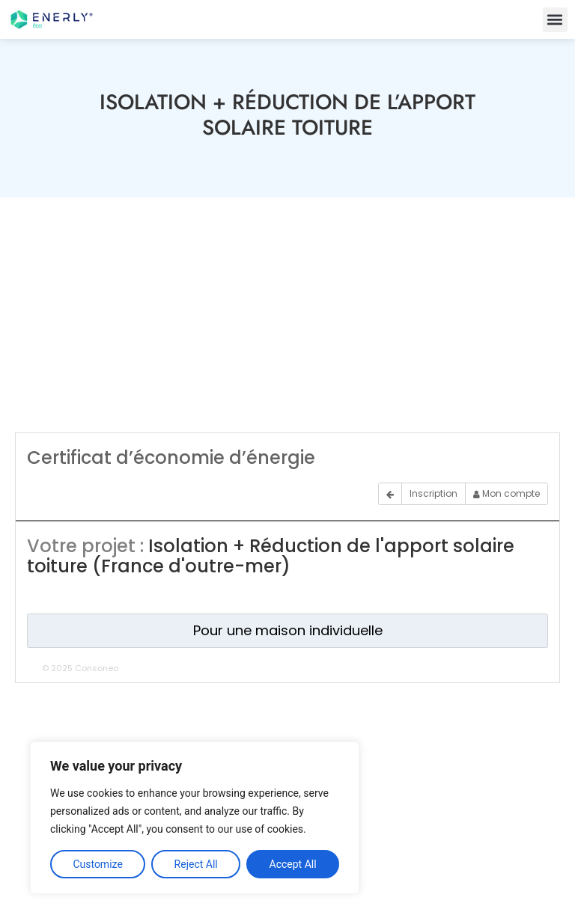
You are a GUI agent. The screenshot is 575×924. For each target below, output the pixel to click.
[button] (555, 20)
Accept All (293, 864)
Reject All (196, 864)
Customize (97, 864)
